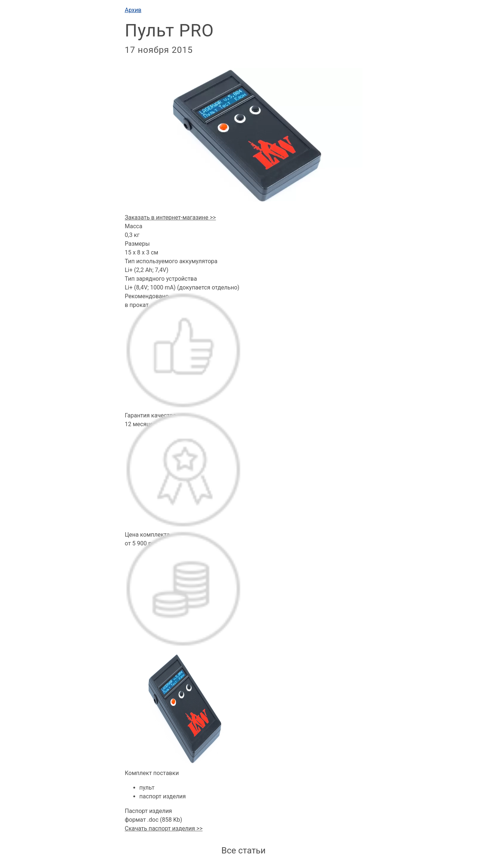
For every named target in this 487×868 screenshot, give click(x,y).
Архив (133, 10)
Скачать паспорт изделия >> (164, 828)
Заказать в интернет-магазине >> (170, 217)
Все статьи (243, 851)
